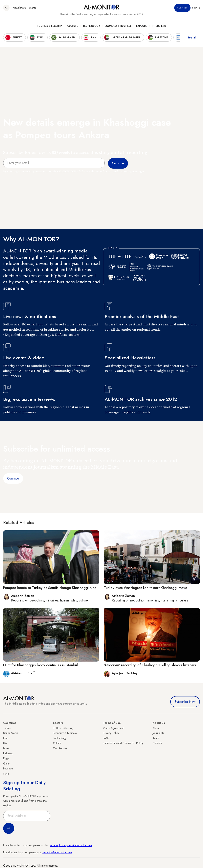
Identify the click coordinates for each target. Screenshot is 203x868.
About (156, 728)
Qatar (7, 763)
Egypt (6, 758)
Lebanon (8, 768)
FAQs (106, 738)
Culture (73, 26)
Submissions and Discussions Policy (123, 743)
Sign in (196, 8)
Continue (13, 478)
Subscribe (182, 8)
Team (156, 738)
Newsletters (19, 8)
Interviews (159, 26)
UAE (6, 743)
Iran (5, 738)
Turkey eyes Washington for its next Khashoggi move (146, 588)
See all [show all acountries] (192, 37)
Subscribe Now (185, 702)
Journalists (158, 733)
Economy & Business (118, 26)
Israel (6, 748)
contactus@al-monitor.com (57, 852)
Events (32, 8)
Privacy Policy (111, 733)
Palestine (8, 753)
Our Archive (60, 748)
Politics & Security (50, 26)
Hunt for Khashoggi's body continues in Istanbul (40, 665)
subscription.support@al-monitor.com (71, 845)
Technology (91, 26)
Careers (157, 743)
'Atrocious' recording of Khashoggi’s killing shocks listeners (150, 665)
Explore (142, 26)
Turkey (7, 728)
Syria (6, 774)
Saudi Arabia (11, 733)
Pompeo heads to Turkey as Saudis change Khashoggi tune (50, 588)
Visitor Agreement (113, 728)
